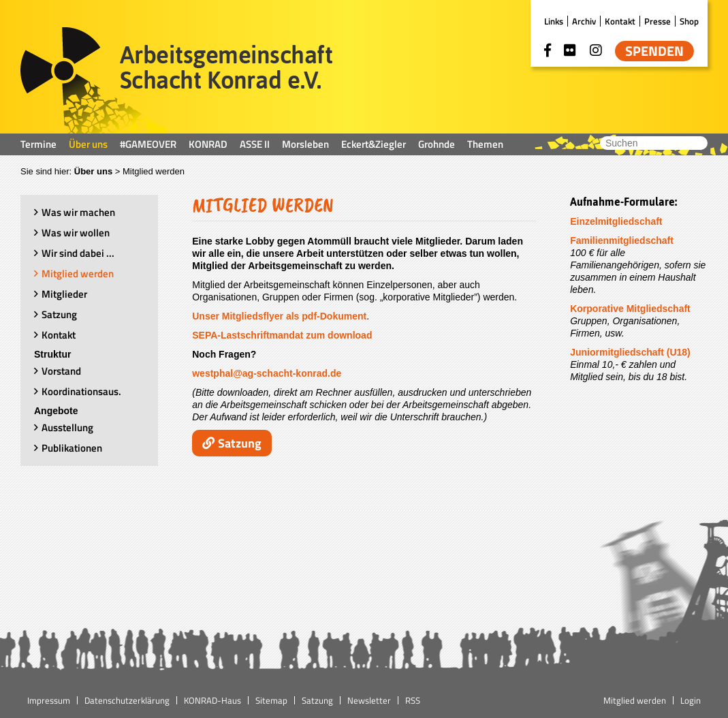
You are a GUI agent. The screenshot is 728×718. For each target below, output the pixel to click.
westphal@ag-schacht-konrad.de (267, 373)
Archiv (584, 21)
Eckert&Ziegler (374, 144)
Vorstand (61, 371)
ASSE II (255, 144)
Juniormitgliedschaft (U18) (630, 352)
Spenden (654, 51)
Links (554, 21)
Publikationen (72, 448)
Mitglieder (64, 294)
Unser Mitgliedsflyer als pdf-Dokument (279, 316)
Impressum (49, 700)
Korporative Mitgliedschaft (630, 309)
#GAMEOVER (148, 144)
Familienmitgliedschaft (622, 240)
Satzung (59, 314)
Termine (38, 144)
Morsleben (305, 144)
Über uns (88, 144)
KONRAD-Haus (212, 700)
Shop (689, 21)
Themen (485, 144)
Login (691, 700)
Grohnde (437, 144)
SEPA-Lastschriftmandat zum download (282, 335)
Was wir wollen (76, 233)
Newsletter (369, 700)
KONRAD (208, 144)
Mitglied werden (78, 274)
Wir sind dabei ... (78, 253)
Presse (658, 21)
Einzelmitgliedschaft (616, 221)
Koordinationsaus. (81, 391)
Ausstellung (67, 427)
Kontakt (620, 21)
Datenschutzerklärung (127, 700)
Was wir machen (78, 212)
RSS (413, 700)
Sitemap (271, 700)
